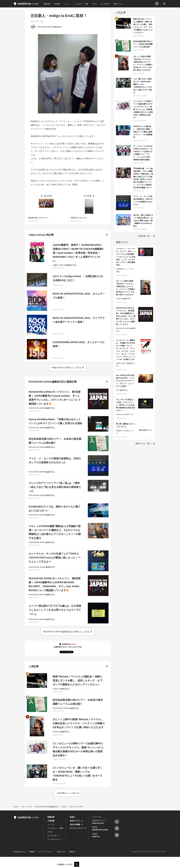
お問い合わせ (61, 852)
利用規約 (32, 852)
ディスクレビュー (54, 839)
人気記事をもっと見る (66, 793)
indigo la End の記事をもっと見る (66, 367)
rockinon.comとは (20, 852)
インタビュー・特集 (81, 4)
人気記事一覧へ (144, 236)
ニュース (67, 4)
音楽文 (72, 817)
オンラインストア (77, 828)
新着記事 (47, 4)
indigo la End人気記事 (41, 235)
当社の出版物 (75, 824)
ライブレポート (54, 835)
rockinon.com (26, 4)
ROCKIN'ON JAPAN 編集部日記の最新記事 (53, 382)
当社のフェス (118, 4)
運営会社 (72, 852)
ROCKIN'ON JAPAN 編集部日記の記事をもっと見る (66, 631)
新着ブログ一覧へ (143, 443)
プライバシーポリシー (46, 852)
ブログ (94, 4)
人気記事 (57, 4)
